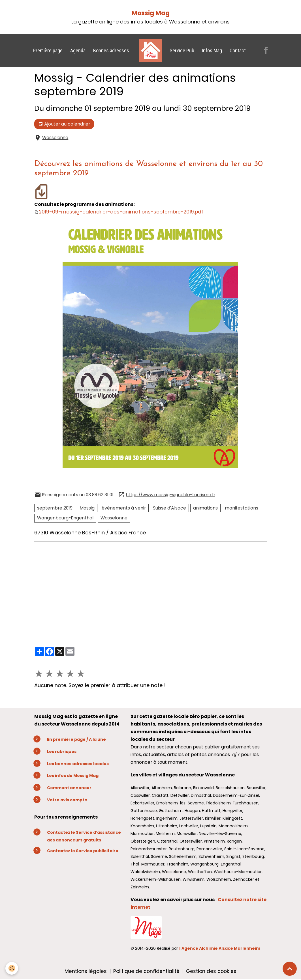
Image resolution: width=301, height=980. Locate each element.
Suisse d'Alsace (169, 508)
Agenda (78, 50)
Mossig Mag (151, 13)
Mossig (87, 508)
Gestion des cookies (212, 971)
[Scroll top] (290, 969)
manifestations (242, 508)
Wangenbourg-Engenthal (65, 518)
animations (205, 508)
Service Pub (182, 50)
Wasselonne (55, 138)
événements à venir (124, 508)
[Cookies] (12, 968)
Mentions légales (85, 971)
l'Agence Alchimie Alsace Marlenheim (220, 948)
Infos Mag (212, 50)
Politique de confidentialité (146, 971)
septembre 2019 (55, 508)
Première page (48, 50)
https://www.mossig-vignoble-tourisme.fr (171, 495)
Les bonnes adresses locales (78, 763)
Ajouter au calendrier (64, 124)
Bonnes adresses (111, 50)
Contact (238, 50)
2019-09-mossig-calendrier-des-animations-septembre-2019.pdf (122, 212)
